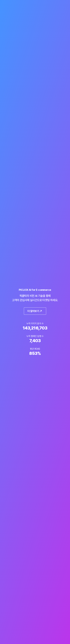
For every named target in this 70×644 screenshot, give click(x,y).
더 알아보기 (35, 311)
